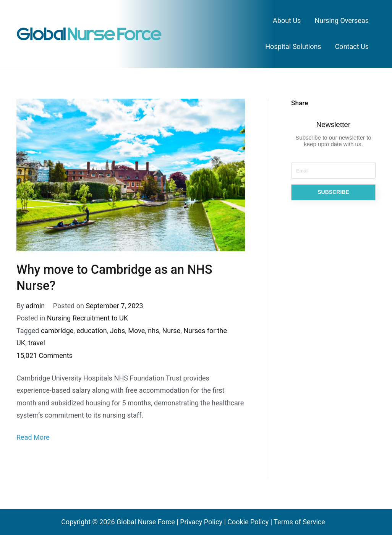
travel (37, 343)
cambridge (57, 331)
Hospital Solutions (293, 46)
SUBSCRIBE (333, 192)
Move (136, 331)
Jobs (118, 331)
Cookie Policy (248, 522)
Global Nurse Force (146, 522)
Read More (33, 437)
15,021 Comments (45, 355)
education (92, 331)
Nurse (171, 331)
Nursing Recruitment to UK (87, 318)
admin (35, 306)
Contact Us (352, 46)
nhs (153, 331)
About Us (287, 20)
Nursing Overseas (342, 20)
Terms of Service (299, 522)
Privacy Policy (201, 522)
